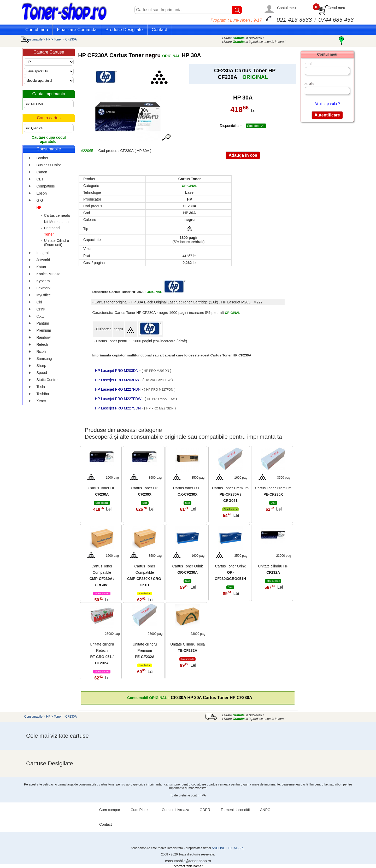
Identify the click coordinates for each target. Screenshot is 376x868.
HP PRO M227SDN (160, 408)
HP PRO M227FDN (160, 390)
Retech (42, 344)
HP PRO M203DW (158, 380)
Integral (42, 253)
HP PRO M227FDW (161, 399)
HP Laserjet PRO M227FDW (119, 399)
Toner (58, 39)
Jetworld (43, 260)
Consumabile (33, 39)
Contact (159, 30)
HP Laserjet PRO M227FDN (118, 389)
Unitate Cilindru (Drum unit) (57, 243)
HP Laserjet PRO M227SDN (118, 408)
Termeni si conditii (235, 810)
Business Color (49, 165)
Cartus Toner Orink (230, 572)
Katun (41, 267)
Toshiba (43, 394)
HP (48, 39)
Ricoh (41, 351)
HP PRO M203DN (156, 371)
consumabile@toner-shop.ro (188, 861)
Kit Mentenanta (56, 222)
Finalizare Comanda (77, 30)
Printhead (52, 228)
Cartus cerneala (57, 215)
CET (40, 179)
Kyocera (43, 281)
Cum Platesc (141, 810)
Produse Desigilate (124, 30)
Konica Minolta (48, 274)
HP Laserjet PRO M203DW (118, 380)
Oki (39, 302)
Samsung (44, 359)
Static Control (47, 380)
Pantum (43, 323)
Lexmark (43, 288)
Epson (42, 193)
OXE (40, 316)
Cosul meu (336, 8)
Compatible (46, 186)
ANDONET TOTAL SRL (228, 848)
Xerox (41, 401)
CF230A (71, 39)
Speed (42, 373)
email (308, 64)
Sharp (41, 366)
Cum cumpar (110, 810)
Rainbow (43, 337)
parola (309, 84)
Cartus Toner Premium (230, 494)
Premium (44, 330)
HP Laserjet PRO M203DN (117, 371)
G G (40, 200)
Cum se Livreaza (176, 810)
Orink (41, 309)
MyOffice (43, 295)
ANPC (265, 810)
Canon (42, 172)
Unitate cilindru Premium (145, 650)
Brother (42, 158)
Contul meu (286, 8)
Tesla (41, 387)
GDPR (205, 810)
